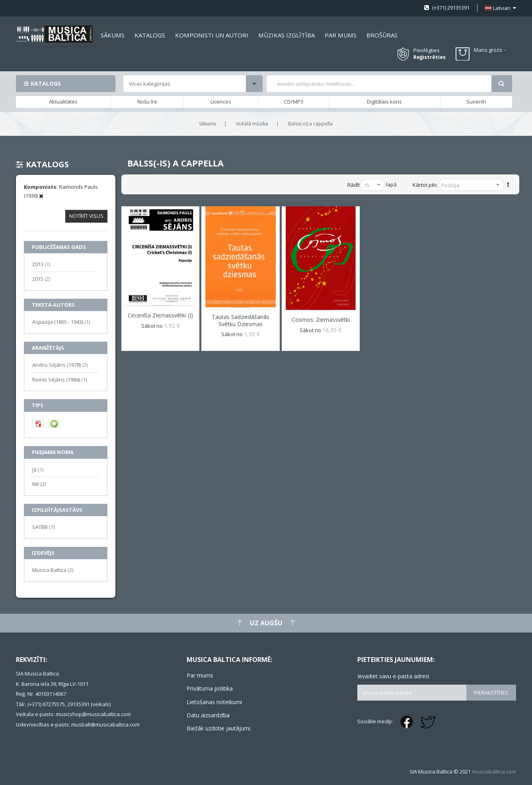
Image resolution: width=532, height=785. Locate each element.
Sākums (208, 124)
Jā (38, 469)
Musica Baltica (53, 570)
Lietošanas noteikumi (214, 702)
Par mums (200, 675)
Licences (221, 102)
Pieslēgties (427, 50)
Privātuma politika (210, 688)
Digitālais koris (384, 102)
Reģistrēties (430, 57)
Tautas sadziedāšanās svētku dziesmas (241, 320)
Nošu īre (147, 102)
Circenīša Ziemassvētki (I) (160, 315)
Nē (39, 484)
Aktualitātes (63, 102)
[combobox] (379, 84)
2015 (41, 279)
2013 (41, 264)
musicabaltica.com (494, 771)
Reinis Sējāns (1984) (59, 379)
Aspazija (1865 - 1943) (61, 322)
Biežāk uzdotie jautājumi (218, 728)
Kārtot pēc (425, 185)
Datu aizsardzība (208, 715)
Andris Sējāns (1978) (60, 365)
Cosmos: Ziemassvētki (321, 320)
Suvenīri (476, 102)
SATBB (43, 527)
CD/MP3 (294, 102)
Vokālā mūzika (252, 124)
